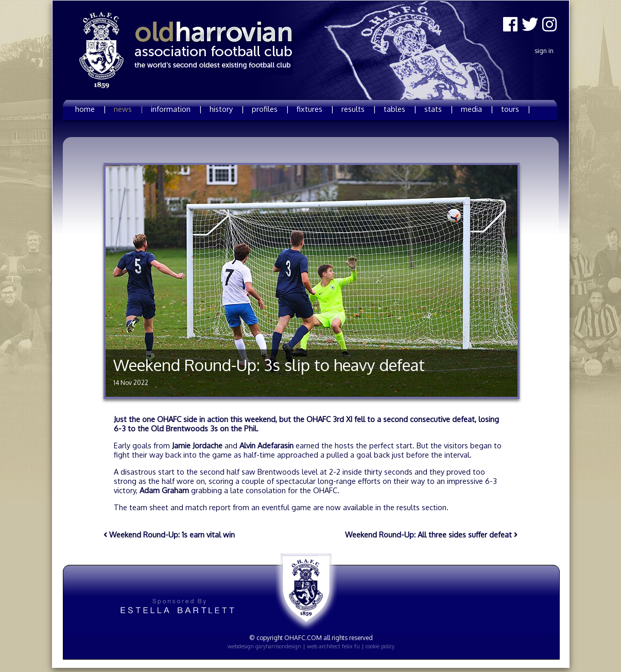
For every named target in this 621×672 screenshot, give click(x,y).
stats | (439, 109)
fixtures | (315, 109)
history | (227, 109)
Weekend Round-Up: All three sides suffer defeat (431, 534)
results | (359, 109)
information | (176, 109)
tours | (516, 109)
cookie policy (380, 646)
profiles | (270, 109)
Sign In (544, 51)
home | (91, 109)
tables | (400, 109)
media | (477, 109)
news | (128, 109)
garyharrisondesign (278, 646)
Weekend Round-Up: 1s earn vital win (169, 534)
